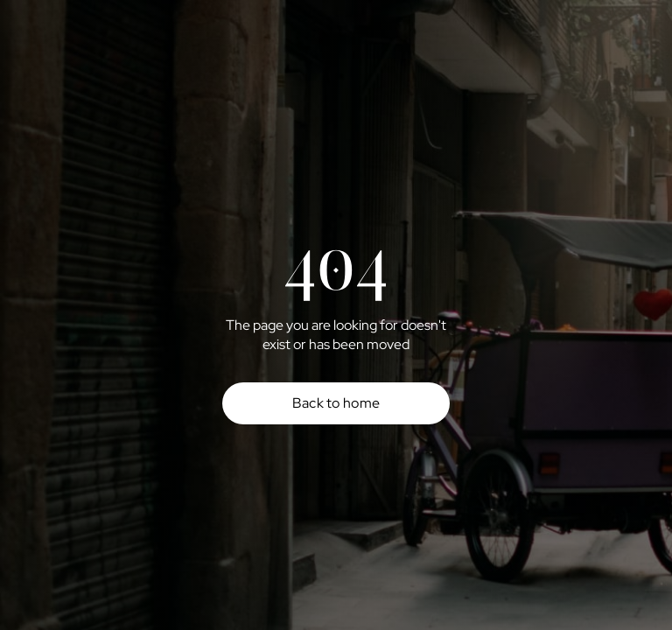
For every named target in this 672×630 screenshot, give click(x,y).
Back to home (336, 403)
